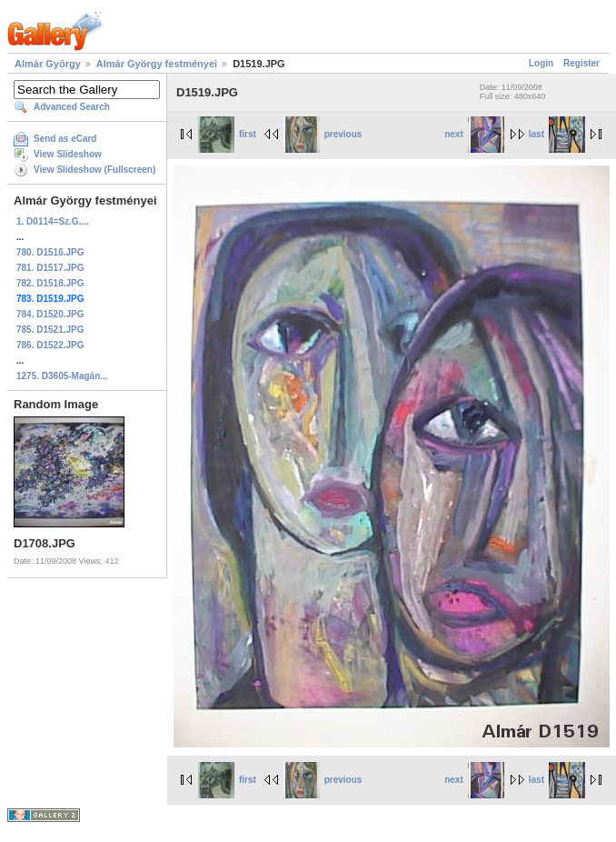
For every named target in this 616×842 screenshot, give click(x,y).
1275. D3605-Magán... (62, 376)
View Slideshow (68, 154)
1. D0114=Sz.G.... (53, 221)
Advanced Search (72, 107)
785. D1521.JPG (50, 330)
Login (541, 63)
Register (581, 63)
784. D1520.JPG (50, 314)
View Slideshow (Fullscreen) (94, 170)
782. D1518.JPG (50, 283)
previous (323, 134)
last (557, 134)
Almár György (48, 64)
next (474, 134)
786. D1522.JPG (50, 345)
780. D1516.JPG (50, 252)
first (227, 134)
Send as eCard (65, 139)
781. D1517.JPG (50, 268)
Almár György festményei (157, 64)
